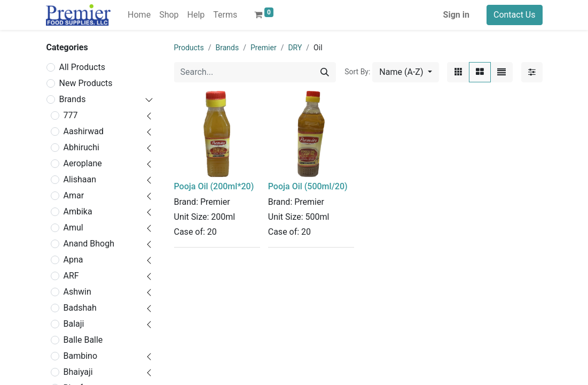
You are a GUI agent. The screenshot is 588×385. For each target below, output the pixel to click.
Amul (73, 228)
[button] (405, 72)
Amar (74, 195)
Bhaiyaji (78, 372)
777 (71, 115)
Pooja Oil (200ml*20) (214, 186)
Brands (73, 99)
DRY (295, 48)
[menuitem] (139, 15)
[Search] (325, 72)
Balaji (74, 324)
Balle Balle (83, 340)
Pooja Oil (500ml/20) (308, 186)
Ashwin (77, 292)
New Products (86, 83)
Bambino (81, 356)
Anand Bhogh (89, 244)
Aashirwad (84, 131)
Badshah (80, 308)
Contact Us (515, 15)
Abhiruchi (81, 147)
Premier (264, 48)
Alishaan (80, 179)
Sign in (456, 15)
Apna (73, 260)
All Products (82, 67)
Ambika (78, 211)
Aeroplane (83, 163)
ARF (71, 276)
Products (189, 48)
